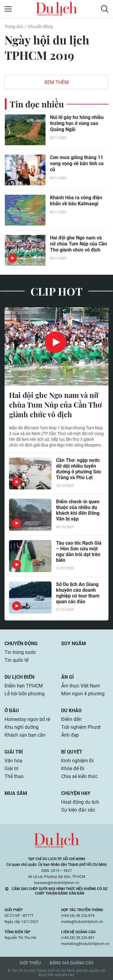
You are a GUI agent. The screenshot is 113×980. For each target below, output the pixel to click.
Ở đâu (12, 711)
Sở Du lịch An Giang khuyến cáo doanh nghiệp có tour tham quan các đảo (78, 593)
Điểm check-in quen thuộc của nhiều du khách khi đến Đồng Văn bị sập (78, 510)
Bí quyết (72, 752)
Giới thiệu (30, 963)
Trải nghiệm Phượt (81, 727)
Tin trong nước (20, 652)
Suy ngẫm (74, 644)
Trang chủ (14, 27)
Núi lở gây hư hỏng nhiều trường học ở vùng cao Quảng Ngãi (77, 123)
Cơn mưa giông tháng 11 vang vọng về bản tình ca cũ (77, 163)
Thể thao (14, 776)
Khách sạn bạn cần (25, 735)
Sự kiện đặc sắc (78, 810)
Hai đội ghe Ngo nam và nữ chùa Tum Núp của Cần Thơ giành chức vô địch (78, 244)
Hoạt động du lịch (80, 802)
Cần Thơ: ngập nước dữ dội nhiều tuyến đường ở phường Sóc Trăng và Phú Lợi (79, 469)
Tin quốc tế (16, 660)
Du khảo (71, 711)
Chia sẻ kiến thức (79, 776)
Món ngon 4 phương (83, 694)
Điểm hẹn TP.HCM (24, 686)
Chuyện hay (76, 793)
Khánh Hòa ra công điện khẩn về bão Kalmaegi (76, 201)
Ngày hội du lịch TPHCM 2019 (47, 47)
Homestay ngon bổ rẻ (27, 719)
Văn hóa (13, 761)
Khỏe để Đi (73, 769)
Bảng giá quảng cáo (72, 963)
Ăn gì (67, 677)
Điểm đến (71, 719)
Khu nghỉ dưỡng (22, 727)
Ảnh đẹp (70, 735)
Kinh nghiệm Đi (77, 761)
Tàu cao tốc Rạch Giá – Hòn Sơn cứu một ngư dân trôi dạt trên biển (79, 552)
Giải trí (14, 752)
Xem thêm (56, 82)
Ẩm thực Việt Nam (81, 686)
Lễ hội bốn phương (25, 694)
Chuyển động (40, 27)
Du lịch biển (19, 677)
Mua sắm (16, 793)
